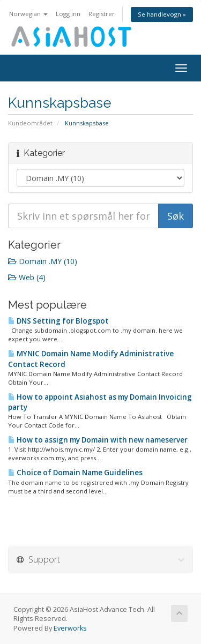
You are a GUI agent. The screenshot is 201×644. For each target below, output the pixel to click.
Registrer (102, 14)
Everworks (70, 628)
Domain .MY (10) (43, 261)
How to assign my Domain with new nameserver (98, 440)
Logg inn (68, 14)
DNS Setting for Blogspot (58, 321)
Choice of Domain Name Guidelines (75, 473)
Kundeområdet (30, 123)
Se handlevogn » (162, 14)
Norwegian (28, 14)
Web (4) (27, 277)
